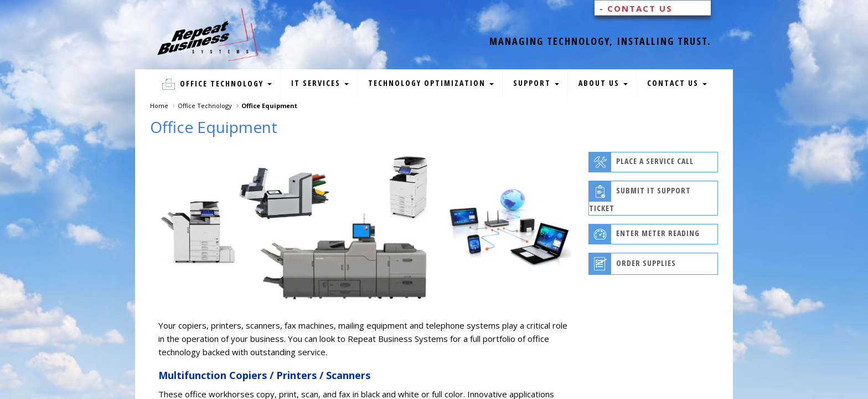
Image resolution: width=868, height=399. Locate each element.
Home (159, 106)
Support (536, 83)
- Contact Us (636, 8)
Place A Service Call (641, 162)
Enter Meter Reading (644, 234)
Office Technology (217, 84)
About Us (603, 83)
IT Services (320, 83)
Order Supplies (632, 264)
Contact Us (677, 83)
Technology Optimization (431, 83)
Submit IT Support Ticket (640, 197)
